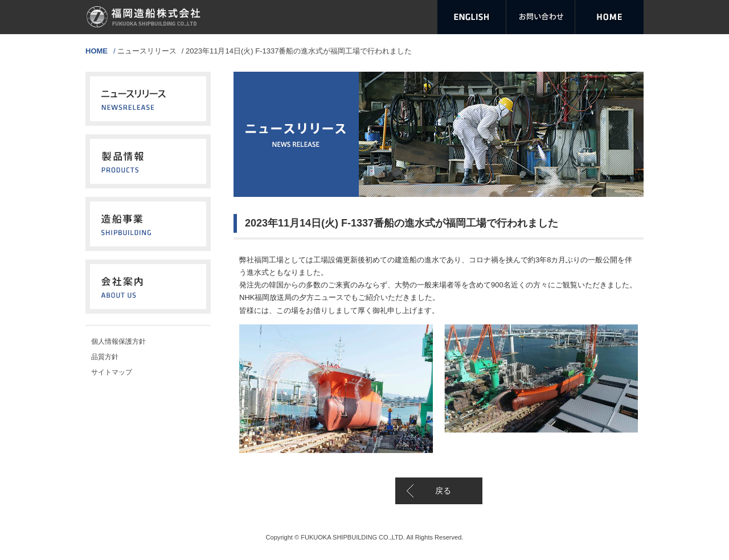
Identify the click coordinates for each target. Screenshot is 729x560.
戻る (443, 491)
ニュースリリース (147, 51)
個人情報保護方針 (118, 341)
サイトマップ (112, 372)
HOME (97, 51)
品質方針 (105, 357)
